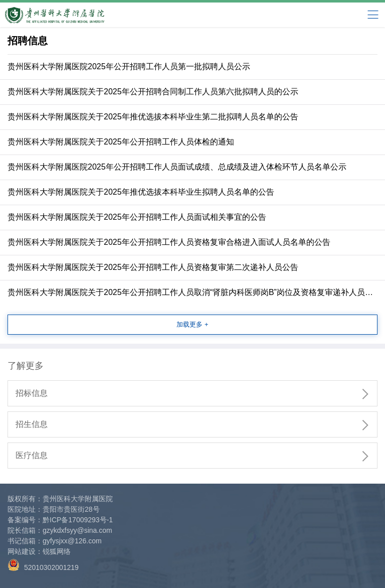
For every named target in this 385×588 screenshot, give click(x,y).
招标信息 (196, 394)
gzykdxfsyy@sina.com (77, 530)
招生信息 (196, 425)
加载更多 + (192, 324)
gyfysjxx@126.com (72, 541)
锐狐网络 (57, 551)
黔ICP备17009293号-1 (78, 520)
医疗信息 (196, 456)
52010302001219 (43, 565)
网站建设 (22, 551)
